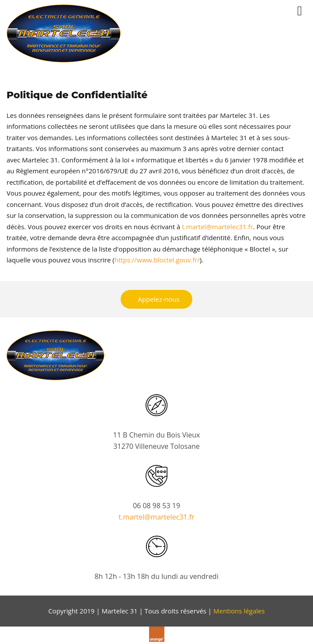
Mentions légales (239, 611)
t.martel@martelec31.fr (217, 227)
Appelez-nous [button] (159, 299)
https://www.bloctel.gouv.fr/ (157, 260)
